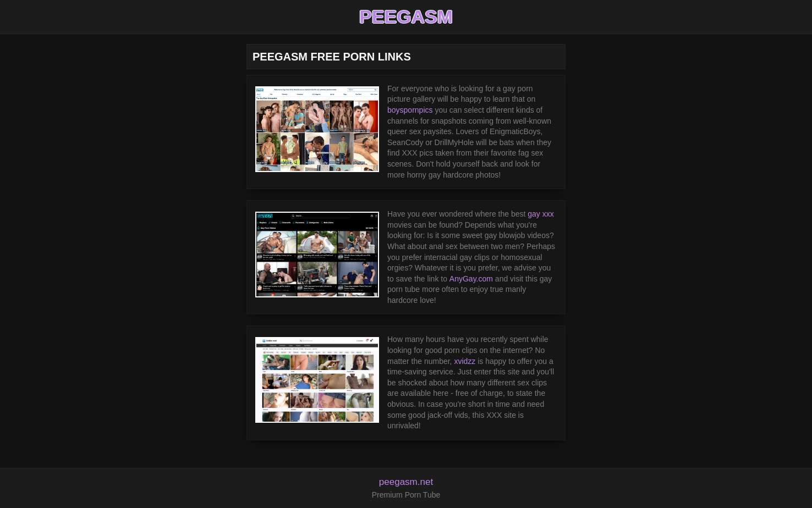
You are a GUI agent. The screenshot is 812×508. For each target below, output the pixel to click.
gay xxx (541, 214)
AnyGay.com (471, 279)
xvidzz (465, 361)
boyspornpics (410, 110)
